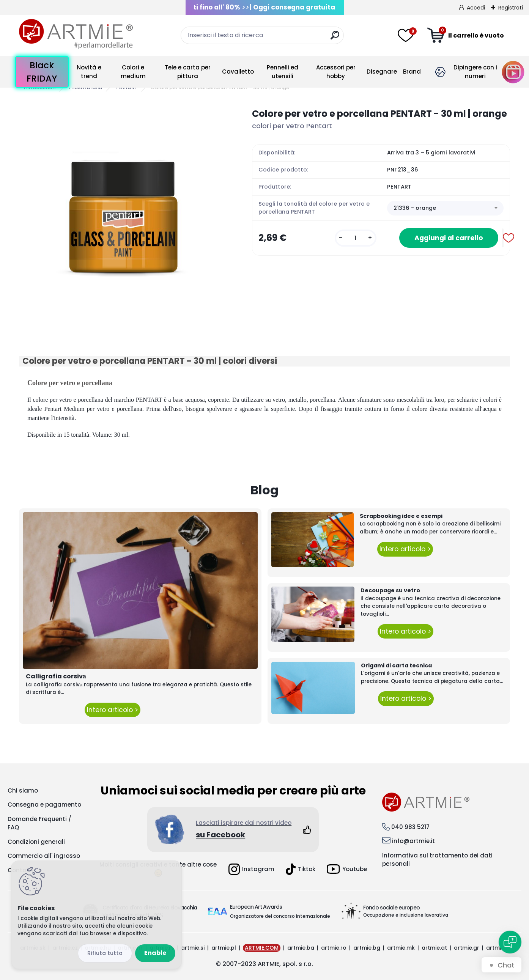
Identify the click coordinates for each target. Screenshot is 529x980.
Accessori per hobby (336, 72)
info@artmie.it (413, 841)
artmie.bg (367, 948)
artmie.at (434, 948)
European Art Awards (256, 907)
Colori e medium (133, 72)
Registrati (511, 8)
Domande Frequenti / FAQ (39, 823)
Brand (412, 72)
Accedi (476, 8)
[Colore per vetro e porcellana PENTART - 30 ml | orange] (123, 211)
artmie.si (193, 948)
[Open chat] (510, 942)
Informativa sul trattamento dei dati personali (437, 860)
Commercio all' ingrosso (44, 856)
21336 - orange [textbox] (415, 208)
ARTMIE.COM (262, 948)
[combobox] (445, 208)
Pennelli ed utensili (283, 72)
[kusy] (356, 238)
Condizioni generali (36, 842)
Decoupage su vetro (390, 590)
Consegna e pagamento (44, 805)
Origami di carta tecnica (396, 665)
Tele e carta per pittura (188, 72)
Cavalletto (238, 72)
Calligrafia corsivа (56, 676)
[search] (335, 38)
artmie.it (498, 948)
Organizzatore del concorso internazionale (280, 916)
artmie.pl (224, 948)
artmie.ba (301, 948)
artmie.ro (334, 948)
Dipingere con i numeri (475, 72)
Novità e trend (89, 72)
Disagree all (105, 953)
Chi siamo (23, 790)
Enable (155, 953)
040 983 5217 (410, 827)
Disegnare (382, 72)
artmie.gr (467, 948)
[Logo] (76, 34)
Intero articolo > (113, 710)
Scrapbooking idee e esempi (401, 516)
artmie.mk (401, 948)
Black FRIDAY (42, 72)
